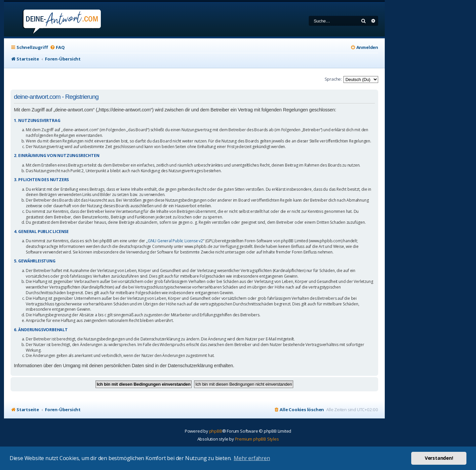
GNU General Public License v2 (175, 241)
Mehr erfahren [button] (252, 458)
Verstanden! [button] (439, 458)
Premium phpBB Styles (257, 439)
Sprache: (333, 79)
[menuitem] (57, 47)
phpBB (216, 431)
